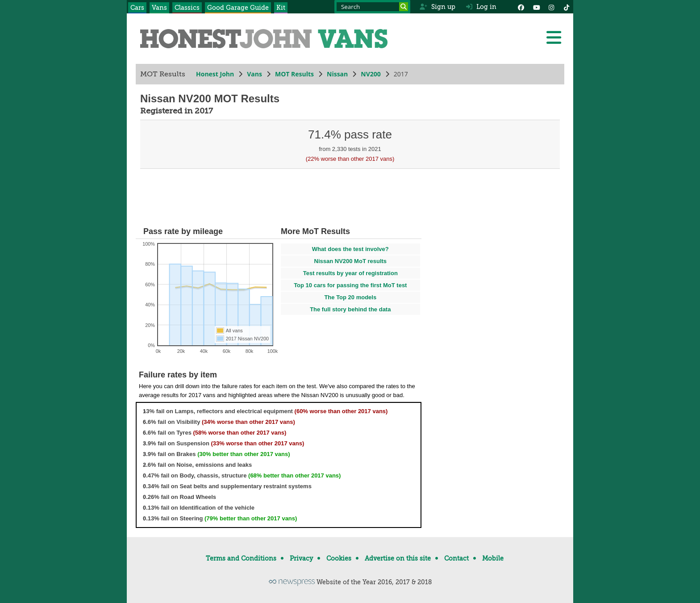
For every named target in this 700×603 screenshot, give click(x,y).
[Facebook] (521, 7)
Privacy (301, 558)
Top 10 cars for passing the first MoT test (350, 285)
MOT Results (294, 74)
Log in (481, 7)
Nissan (337, 74)
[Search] (404, 7)
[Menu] (554, 38)
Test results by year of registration (350, 273)
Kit (281, 8)
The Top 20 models (350, 297)
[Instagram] (551, 7)
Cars (137, 8)
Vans (159, 8)
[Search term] (372, 7)
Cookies (339, 558)
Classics (187, 8)
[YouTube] (536, 7)
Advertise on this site (398, 558)
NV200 (371, 74)
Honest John (215, 74)
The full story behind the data (350, 309)
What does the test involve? (350, 249)
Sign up (437, 7)
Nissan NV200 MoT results (351, 261)
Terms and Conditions (241, 558)
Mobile (493, 558)
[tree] (279, 465)
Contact (456, 558)
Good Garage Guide (238, 8)
